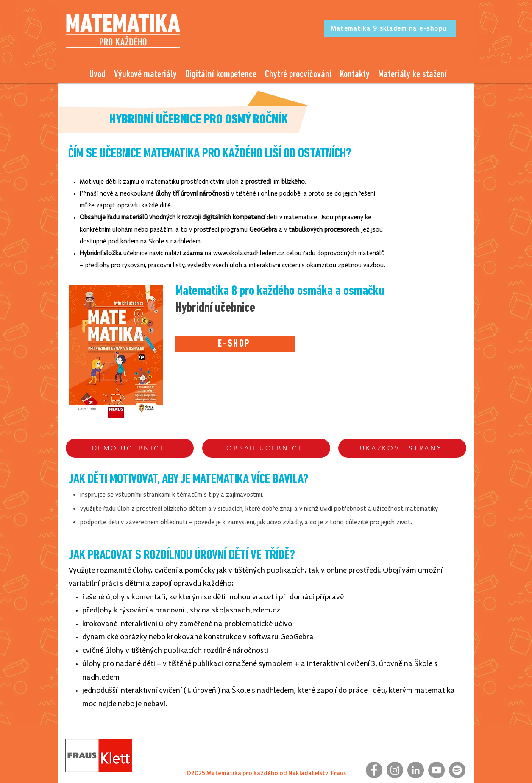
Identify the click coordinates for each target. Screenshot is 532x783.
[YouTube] (436, 770)
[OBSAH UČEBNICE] (266, 448)
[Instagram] (395, 770)
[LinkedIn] (416, 770)
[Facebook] (374, 770)
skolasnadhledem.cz (246, 611)
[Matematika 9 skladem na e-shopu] (390, 29)
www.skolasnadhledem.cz (249, 254)
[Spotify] (457, 770)
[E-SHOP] (235, 344)
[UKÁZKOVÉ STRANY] (402, 448)
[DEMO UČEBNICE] (130, 448)
